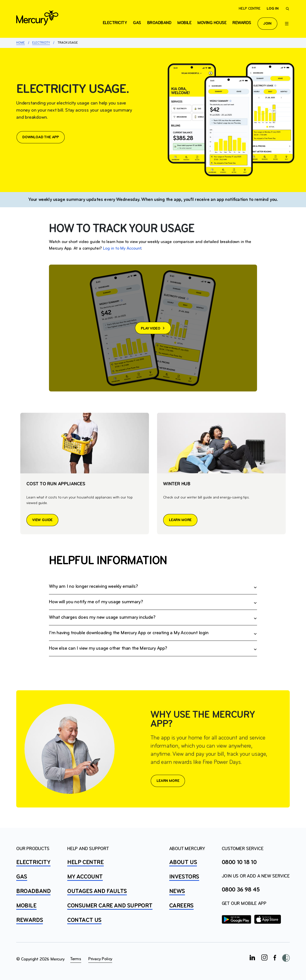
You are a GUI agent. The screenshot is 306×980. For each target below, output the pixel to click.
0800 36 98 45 (241, 890)
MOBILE (26, 906)
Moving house (212, 23)
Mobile (184, 23)
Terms (76, 959)
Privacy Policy (100, 959)
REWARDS (30, 920)
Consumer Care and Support (110, 906)
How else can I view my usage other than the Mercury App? (108, 648)
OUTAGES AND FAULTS (97, 891)
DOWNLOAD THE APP (41, 137)
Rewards (242, 23)
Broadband (159, 23)
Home (21, 43)
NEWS (177, 891)
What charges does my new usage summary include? (102, 617)
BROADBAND (33, 891)
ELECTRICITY (115, 23)
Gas (137, 23)
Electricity (41, 43)
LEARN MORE (180, 520)
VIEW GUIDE (42, 520)
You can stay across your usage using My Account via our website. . (153, 649)
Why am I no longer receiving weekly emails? (93, 587)
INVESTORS (184, 877)
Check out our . (153, 633)
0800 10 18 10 (239, 863)
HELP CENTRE (86, 863)
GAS (22, 877)
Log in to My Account (122, 248)
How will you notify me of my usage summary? (96, 602)
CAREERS (181, 906)
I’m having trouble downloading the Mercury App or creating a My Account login (129, 633)
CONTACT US (84, 920)
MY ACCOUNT (85, 877)
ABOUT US (183, 863)
